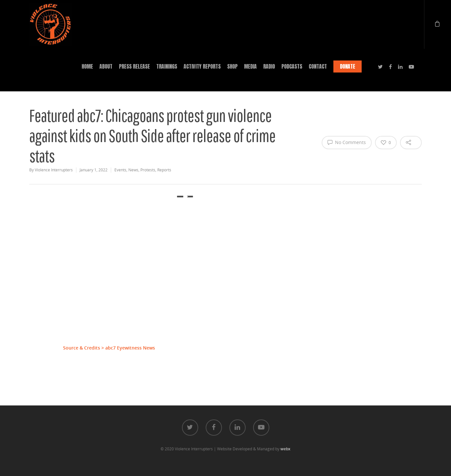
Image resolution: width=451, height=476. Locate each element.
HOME (87, 66)
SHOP (232, 66)
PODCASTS (292, 66)
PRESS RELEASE (134, 66)
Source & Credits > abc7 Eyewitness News (109, 348)
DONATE (348, 66)
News (133, 170)
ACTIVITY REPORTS (202, 66)
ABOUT (106, 66)
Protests (148, 170)
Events (120, 170)
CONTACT (318, 66)
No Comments (347, 142)
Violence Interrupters (54, 170)
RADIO (269, 66)
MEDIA (250, 66)
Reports (164, 170)
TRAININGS (167, 66)
